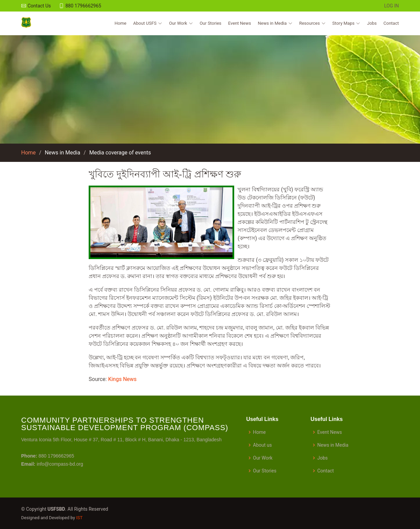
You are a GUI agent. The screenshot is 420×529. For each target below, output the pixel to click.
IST (79, 518)
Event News (240, 23)
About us (263, 445)
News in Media (62, 153)
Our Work (263, 458)
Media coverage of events (120, 153)
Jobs (372, 23)
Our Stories (211, 23)
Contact (391, 23)
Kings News (122, 379)
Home (121, 23)
